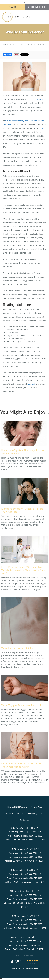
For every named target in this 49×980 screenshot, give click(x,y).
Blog (22, 44)
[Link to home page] (21, 17)
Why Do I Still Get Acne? (36, 44)
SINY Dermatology (9, 44)
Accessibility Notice (35, 813)
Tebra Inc (24, 807)
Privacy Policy (37, 807)
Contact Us (25, 820)
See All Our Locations (24, 956)
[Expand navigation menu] (46, 17)
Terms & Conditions (15, 813)
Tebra (36, 968)
